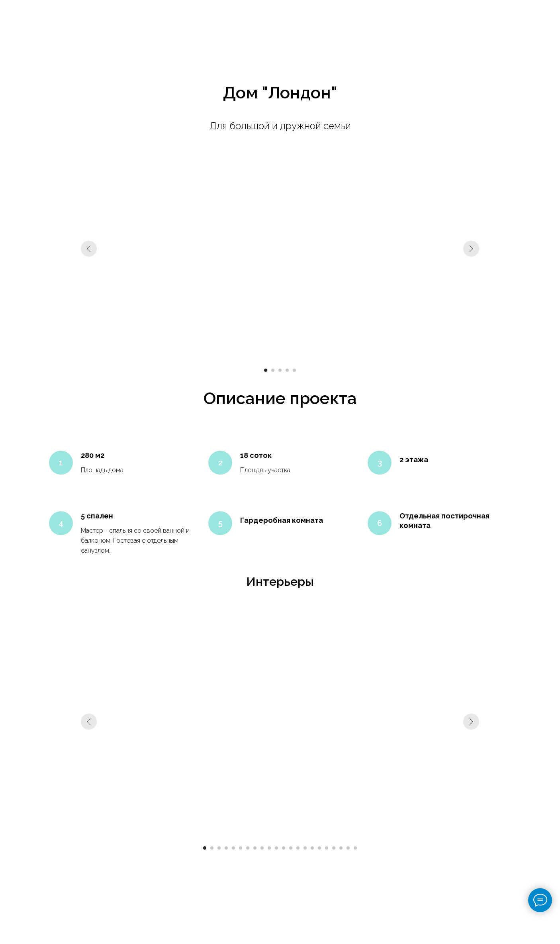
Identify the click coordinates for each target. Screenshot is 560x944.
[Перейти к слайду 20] (341, 848)
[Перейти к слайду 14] (298, 848)
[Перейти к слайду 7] (248, 848)
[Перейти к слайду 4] (287, 370)
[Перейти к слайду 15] (305, 848)
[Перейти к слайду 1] (266, 370)
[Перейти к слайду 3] (280, 370)
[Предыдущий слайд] (89, 249)
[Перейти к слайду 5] (294, 370)
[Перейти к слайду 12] (284, 848)
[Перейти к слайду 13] (291, 848)
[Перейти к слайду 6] (241, 848)
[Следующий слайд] (471, 249)
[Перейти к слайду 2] (273, 370)
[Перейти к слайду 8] (255, 848)
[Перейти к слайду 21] (348, 848)
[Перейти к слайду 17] (319, 848)
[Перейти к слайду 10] (269, 848)
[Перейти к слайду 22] (355, 848)
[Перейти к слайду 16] (312, 848)
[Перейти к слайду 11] (276, 848)
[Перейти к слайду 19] (334, 848)
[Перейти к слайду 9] (262, 848)
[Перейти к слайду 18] (327, 848)
